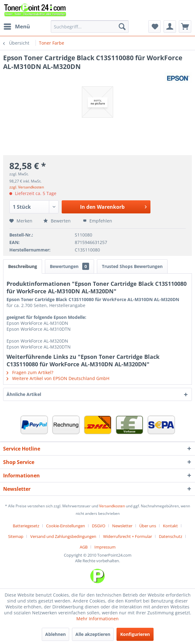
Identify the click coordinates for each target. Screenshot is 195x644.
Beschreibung (23, 266)
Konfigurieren (135, 634)
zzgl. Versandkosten (27, 187)
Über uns (148, 526)
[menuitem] (17, 27)
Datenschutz (171, 536)
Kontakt (170, 526)
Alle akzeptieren (93, 634)
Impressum (105, 547)
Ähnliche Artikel (24, 394)
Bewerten (58, 221)
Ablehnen (55, 634)
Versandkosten (112, 506)
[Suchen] (122, 27)
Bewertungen (69, 266)
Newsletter (122, 526)
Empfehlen (97, 221)
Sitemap (16, 536)
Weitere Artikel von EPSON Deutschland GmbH (58, 378)
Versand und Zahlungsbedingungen (63, 536)
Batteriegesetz (26, 526)
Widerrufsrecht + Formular (128, 536)
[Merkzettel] (155, 27)
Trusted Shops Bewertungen (132, 266)
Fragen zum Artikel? (30, 372)
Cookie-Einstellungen (66, 526)
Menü (17, 26)
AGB (84, 547)
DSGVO (99, 526)
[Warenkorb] (185, 27)
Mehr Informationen (97, 619)
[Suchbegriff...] (90, 27)
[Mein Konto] (170, 27)
